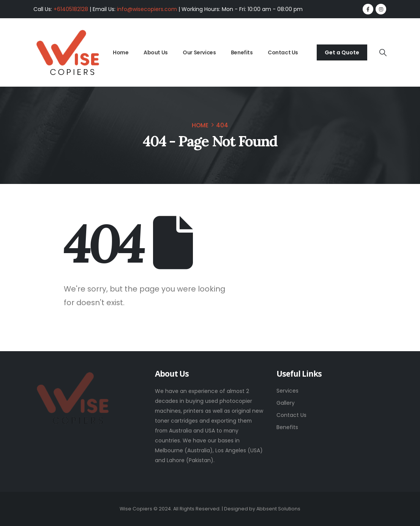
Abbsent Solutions (278, 509)
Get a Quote (342, 52)
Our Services (199, 52)
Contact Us (283, 52)
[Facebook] (368, 9)
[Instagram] (381, 9)
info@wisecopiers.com (147, 9)
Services (287, 391)
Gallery (286, 403)
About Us (156, 52)
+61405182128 (71, 9)
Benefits (242, 52)
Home (121, 52)
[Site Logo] (68, 53)
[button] (383, 53)
